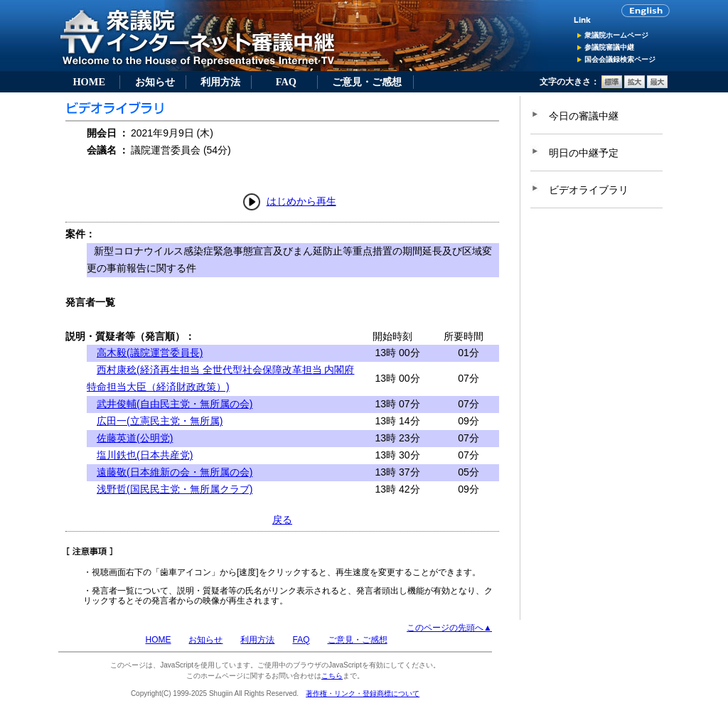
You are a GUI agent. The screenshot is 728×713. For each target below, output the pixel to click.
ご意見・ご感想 (367, 82)
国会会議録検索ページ (620, 59)
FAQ (286, 82)
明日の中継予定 (584, 153)
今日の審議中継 (584, 116)
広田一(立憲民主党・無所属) (160, 421)
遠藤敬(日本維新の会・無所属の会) (175, 472)
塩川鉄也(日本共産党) (145, 455)
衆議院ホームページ (616, 35)
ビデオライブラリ (589, 190)
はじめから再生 (301, 201)
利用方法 (220, 82)
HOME (89, 82)
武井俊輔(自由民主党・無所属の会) (175, 404)
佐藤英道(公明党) (135, 438)
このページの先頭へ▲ (449, 628)
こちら (332, 676)
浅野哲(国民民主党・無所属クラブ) (175, 489)
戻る (282, 520)
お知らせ (155, 82)
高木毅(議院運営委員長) (150, 353)
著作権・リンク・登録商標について (363, 693)
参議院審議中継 (609, 47)
